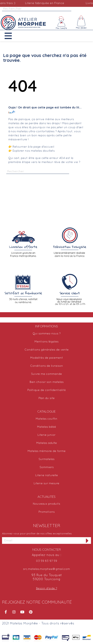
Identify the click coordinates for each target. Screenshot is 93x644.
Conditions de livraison (47, 366)
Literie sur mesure (46, 484)
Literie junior (46, 435)
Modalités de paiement (47, 358)
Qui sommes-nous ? (47, 334)
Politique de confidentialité (47, 390)
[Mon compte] (61, 23)
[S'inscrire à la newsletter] (87, 541)
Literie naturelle (47, 475)
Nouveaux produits (46, 504)
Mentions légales (46, 342)
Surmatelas (46, 459)
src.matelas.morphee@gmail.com (46, 569)
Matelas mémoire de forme (47, 451)
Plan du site (47, 398)
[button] (11, 36)
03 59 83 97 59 (47, 561)
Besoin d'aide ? (47, 589)
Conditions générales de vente (47, 350)
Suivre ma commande (46, 374)
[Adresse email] (43, 541)
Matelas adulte (47, 443)
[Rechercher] (37, 9)
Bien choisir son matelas (47, 382)
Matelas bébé (47, 427)
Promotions (47, 512)
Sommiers (47, 467)
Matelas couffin (46, 419)
